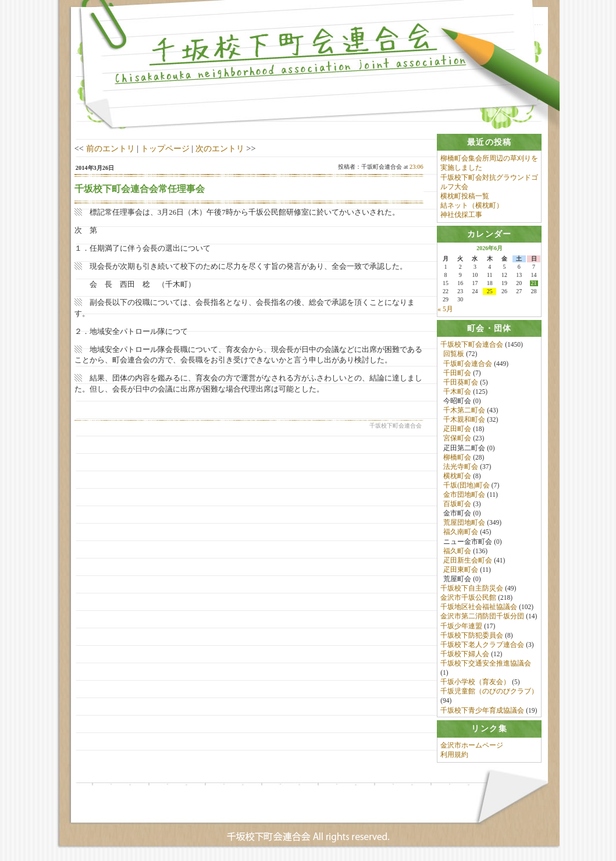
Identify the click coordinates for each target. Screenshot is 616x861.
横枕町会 (457, 476)
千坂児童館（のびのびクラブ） (489, 692)
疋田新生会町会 (468, 560)
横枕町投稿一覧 (465, 196)
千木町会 (457, 392)
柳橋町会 (457, 457)
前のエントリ (111, 148)
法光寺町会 (461, 467)
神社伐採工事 (461, 215)
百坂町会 (457, 504)
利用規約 (454, 756)
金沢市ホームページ (472, 746)
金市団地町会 (464, 495)
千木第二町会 (464, 411)
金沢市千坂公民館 (468, 598)
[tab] (489, 142)
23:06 (416, 167)
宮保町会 (457, 439)
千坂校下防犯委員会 (472, 635)
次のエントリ (220, 148)
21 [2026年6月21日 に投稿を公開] (534, 283)
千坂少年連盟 (461, 626)
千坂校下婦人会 (465, 654)
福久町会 (457, 551)
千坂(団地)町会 (467, 486)
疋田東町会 (461, 570)
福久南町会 (461, 532)
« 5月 (445, 309)
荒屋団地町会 (464, 523)
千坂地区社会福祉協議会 (479, 607)
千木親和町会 (464, 420)
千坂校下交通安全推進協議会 (486, 664)
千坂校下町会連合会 (472, 345)
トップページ (165, 148)
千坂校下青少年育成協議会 (482, 710)
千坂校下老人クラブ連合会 (482, 645)
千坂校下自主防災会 (472, 589)
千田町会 (457, 373)
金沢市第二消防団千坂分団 (482, 617)
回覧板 (454, 354)
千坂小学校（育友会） (475, 682)
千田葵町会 (461, 382)
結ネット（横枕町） (472, 205)
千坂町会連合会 (468, 364)
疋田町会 (457, 429)
